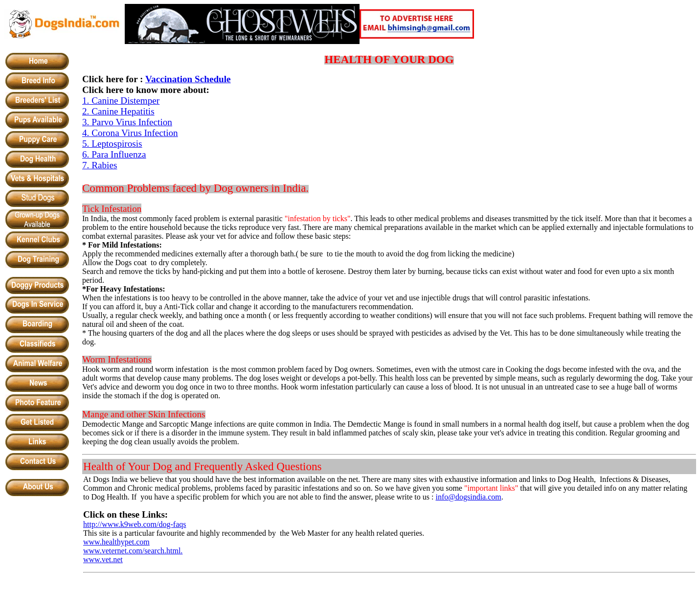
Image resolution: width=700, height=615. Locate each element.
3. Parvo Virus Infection (127, 122)
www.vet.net (103, 559)
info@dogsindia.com (468, 497)
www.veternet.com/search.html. (133, 551)
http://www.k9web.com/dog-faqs (135, 524)
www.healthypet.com (116, 542)
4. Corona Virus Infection (130, 133)
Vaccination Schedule (188, 79)
